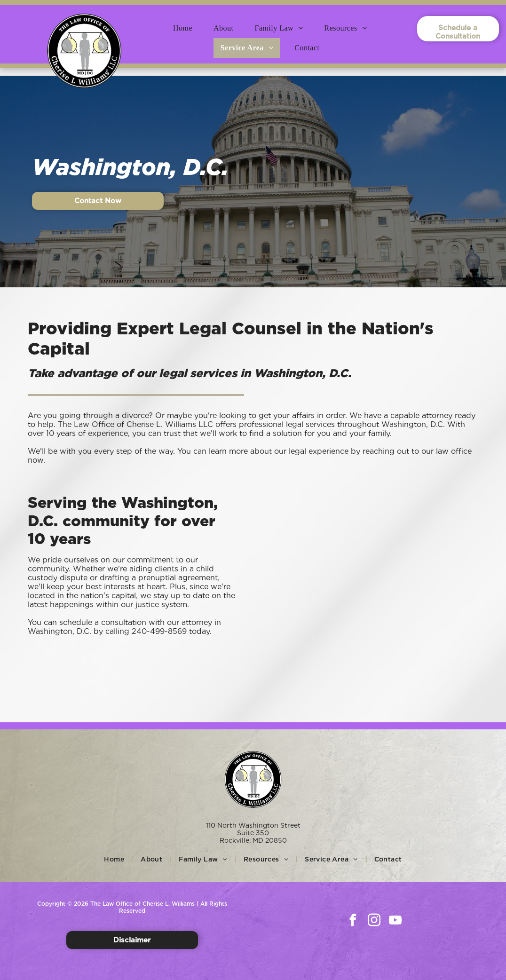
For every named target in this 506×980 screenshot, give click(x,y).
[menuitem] (186, 28)
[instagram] (374, 921)
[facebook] (353, 921)
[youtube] (395, 921)
